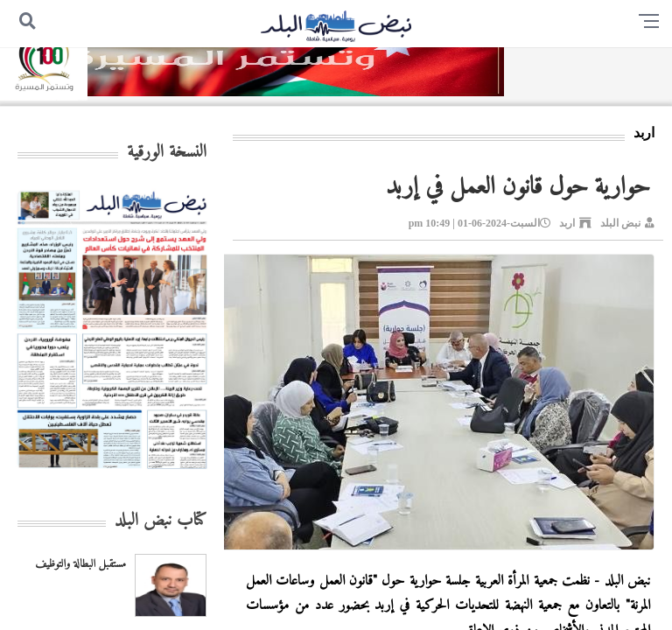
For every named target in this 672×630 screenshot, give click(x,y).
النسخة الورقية (167, 153)
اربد (567, 223)
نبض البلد (620, 223)
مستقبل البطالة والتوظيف (80, 564)
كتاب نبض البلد (161, 521)
